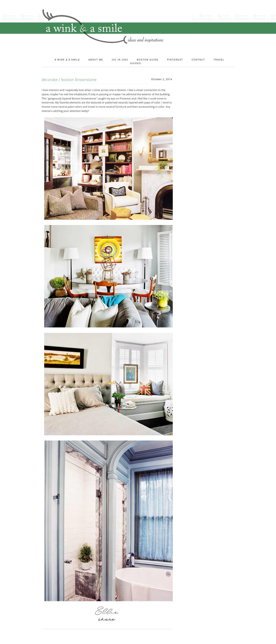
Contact (198, 60)
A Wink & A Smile (67, 60)
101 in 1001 (120, 60)
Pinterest (175, 60)
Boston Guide (148, 60)
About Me (96, 60)
